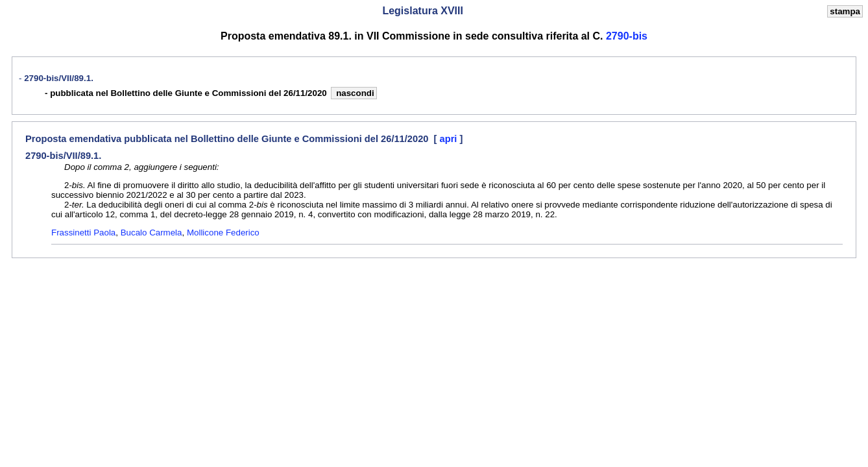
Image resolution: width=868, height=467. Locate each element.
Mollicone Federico (223, 233)
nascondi (354, 93)
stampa (845, 11)
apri (450, 139)
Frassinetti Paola (83, 233)
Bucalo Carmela (151, 233)
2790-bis (627, 36)
